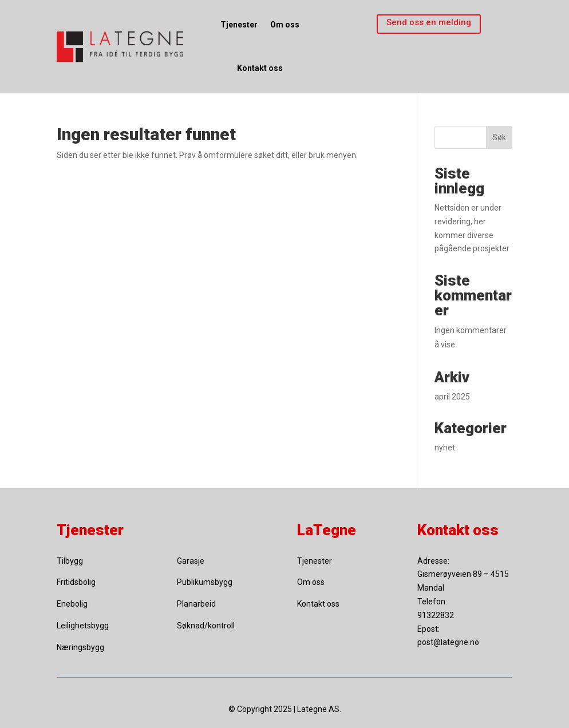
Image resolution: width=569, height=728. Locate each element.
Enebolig (72, 604)
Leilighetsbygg (83, 626)
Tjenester (239, 25)
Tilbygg (70, 561)
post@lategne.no (448, 642)
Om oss (285, 25)
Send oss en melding (429, 22)
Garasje (191, 561)
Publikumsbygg (205, 582)
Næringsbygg (80, 647)
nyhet (445, 448)
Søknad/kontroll (206, 626)
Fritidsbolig (76, 582)
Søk (499, 137)
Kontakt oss (260, 68)
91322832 (436, 615)
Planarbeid (196, 604)
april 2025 (452, 397)
